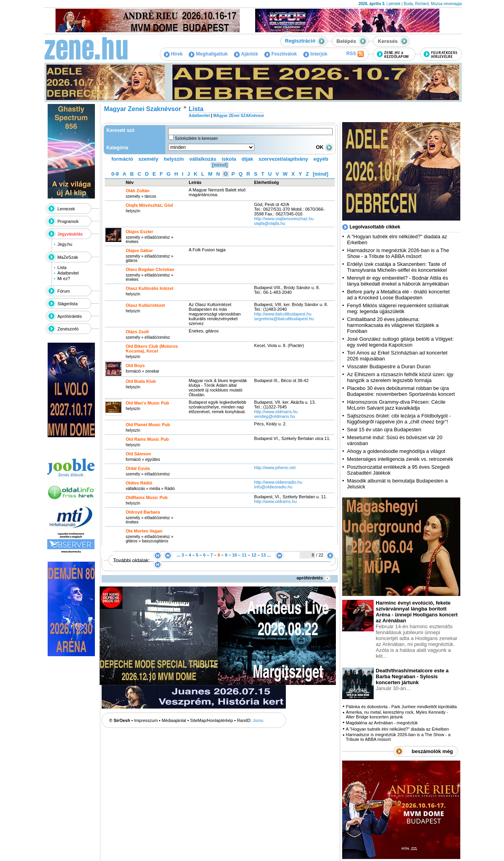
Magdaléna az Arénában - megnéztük (382, 723)
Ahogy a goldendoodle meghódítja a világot (396, 451)
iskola (229, 159)
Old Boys (135, 366)
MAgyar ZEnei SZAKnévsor (238, 116)
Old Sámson (138, 454)
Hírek (173, 54)
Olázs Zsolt (137, 332)
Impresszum (146, 720)
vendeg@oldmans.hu (274, 416)
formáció (122, 159)
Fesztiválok (281, 54)
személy (149, 159)
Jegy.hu (65, 244)
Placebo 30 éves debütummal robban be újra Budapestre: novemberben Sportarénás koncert (401, 391)
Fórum (64, 291)
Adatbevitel (68, 273)
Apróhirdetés (70, 316)
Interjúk (315, 54)
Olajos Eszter (139, 232)
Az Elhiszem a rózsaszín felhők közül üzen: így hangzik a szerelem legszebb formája (400, 377)
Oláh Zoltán (138, 191)
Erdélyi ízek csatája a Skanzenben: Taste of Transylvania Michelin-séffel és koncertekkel (397, 267)
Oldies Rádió (139, 483)
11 (244, 555)
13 (263, 555)
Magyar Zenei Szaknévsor (143, 109)
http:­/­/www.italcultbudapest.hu (283, 314)
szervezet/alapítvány (283, 159)
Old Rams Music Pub (147, 439)
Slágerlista (68, 304)
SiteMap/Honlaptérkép (212, 720)
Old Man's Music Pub (147, 403)
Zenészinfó (68, 329)
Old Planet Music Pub (148, 425)
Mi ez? (64, 278)
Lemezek (66, 209)
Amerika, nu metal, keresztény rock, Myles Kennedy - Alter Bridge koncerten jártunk (397, 714)
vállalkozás (203, 159)
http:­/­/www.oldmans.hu (276, 412)
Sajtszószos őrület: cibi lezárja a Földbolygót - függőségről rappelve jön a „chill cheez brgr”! (399, 419)
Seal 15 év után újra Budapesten (385, 430)
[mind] (220, 165)
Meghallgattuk (208, 54)
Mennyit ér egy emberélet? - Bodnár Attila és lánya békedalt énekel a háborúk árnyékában (398, 281)
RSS (355, 54)
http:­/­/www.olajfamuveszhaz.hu (284, 219)
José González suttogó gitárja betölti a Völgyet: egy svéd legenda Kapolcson (400, 342)
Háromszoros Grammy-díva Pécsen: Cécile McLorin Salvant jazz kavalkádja (396, 405)
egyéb (321, 159)
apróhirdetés (314, 578)
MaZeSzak (68, 257)
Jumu (258, 720)
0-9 (115, 174)
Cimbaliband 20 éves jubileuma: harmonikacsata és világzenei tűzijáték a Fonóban (393, 325)
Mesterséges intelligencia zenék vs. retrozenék (400, 459)
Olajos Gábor (139, 251)
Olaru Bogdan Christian (150, 269)
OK (324, 147)
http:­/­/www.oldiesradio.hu (278, 482)
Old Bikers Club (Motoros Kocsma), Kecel (152, 349)
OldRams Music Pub (146, 497)
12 (254, 555)
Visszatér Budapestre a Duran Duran (389, 366)
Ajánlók (246, 54)
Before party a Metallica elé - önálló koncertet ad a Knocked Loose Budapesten (398, 295)
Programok (68, 221)
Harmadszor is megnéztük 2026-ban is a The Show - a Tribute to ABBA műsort (398, 253)
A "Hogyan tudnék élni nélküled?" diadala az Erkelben (397, 729)
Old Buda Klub (141, 381)
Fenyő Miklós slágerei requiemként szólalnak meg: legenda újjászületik (398, 308)
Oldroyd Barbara (143, 512)
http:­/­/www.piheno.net (275, 468)
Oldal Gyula (138, 468)
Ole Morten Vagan (144, 531)
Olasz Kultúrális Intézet (149, 288)
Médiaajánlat (174, 720)
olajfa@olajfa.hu (270, 223)
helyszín (174, 159)
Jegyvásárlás (70, 234)
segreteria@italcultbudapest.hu (284, 319)
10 (234, 555)
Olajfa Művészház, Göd (149, 205)
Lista (62, 267)
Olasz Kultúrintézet (145, 305)
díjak (247, 159)
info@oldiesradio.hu (273, 487)
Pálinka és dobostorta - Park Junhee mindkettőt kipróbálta (401, 707)
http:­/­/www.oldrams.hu (275, 501)
